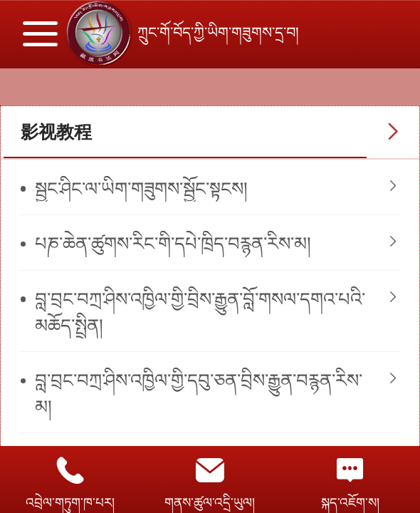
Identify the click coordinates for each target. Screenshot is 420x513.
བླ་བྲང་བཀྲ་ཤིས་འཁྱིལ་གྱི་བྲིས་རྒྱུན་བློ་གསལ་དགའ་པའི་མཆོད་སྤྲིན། (200, 312)
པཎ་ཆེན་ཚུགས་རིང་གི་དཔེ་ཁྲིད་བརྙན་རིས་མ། (173, 244)
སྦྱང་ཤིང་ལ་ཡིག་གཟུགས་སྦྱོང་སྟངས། (141, 189)
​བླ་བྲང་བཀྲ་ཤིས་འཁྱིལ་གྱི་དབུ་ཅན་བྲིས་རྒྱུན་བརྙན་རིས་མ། (199, 394)
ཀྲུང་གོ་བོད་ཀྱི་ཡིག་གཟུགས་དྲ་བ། (220, 32)
